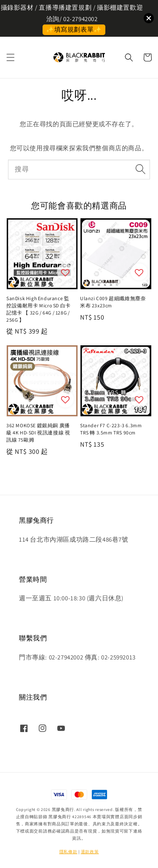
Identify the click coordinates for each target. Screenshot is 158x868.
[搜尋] (140, 169)
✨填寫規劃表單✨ (74, 29)
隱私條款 (68, 852)
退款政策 (90, 852)
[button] (11, 57)
